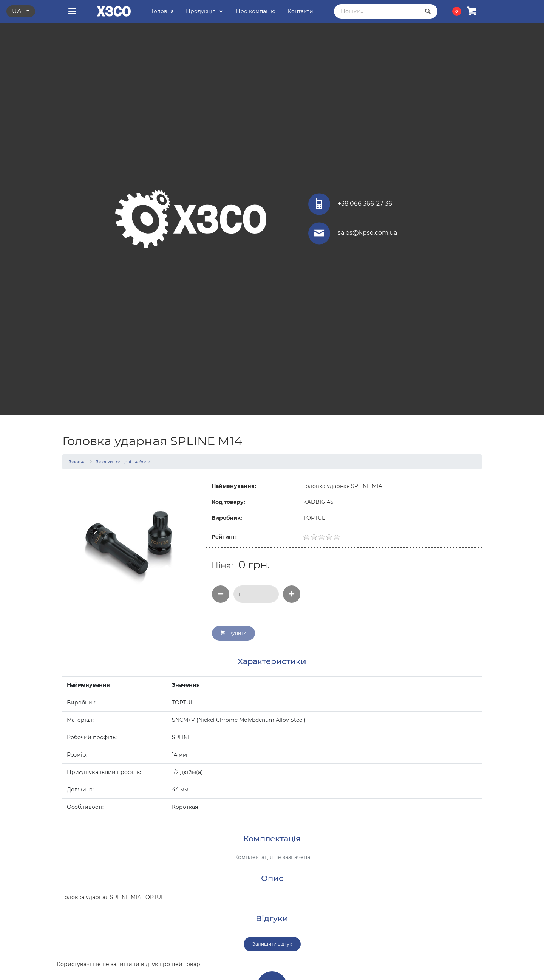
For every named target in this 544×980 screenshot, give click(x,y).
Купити (233, 633)
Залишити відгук (272, 944)
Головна (77, 462)
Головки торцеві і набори (123, 462)
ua (17, 11)
